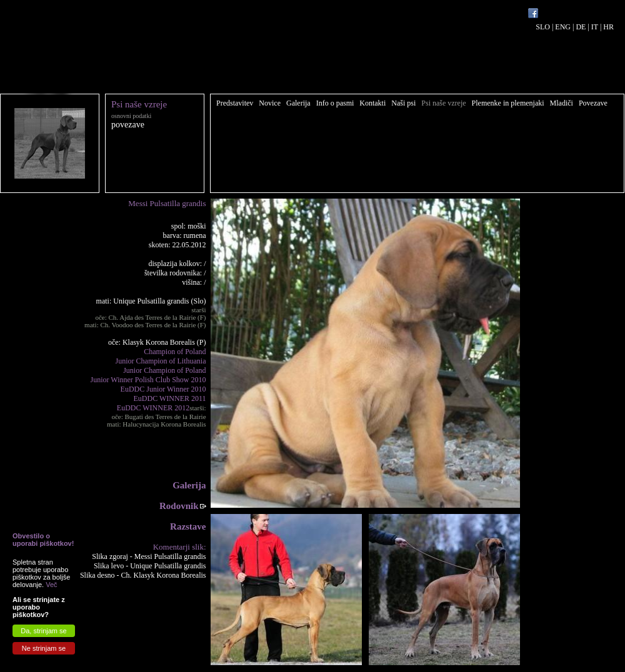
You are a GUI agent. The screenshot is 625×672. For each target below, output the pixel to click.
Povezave (593, 103)
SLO (543, 27)
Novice (270, 103)
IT (595, 27)
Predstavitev (235, 103)
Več (51, 585)
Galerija (298, 103)
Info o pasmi (335, 103)
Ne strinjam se (44, 648)
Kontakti (372, 103)
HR (608, 27)
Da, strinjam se (43, 631)
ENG (563, 27)
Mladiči (562, 103)
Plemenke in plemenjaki (508, 103)
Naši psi (403, 103)
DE (581, 27)
